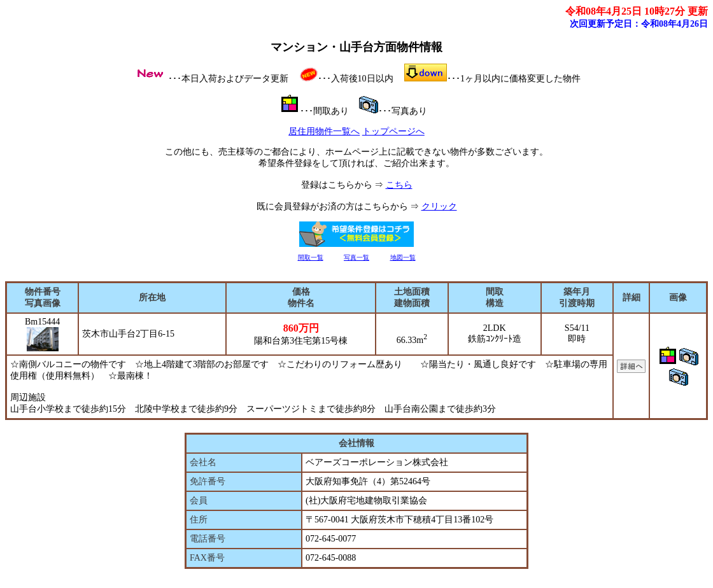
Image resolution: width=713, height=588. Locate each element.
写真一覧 (356, 257)
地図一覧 (403, 257)
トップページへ (393, 131)
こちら (399, 185)
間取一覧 (311, 257)
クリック (439, 206)
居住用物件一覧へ (324, 131)
